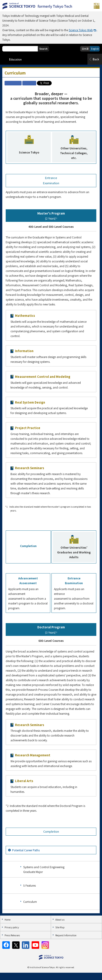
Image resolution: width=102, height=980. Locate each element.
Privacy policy (12, 927)
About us (60, 920)
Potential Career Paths (26, 850)
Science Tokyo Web (81, 30)
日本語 (85, 49)
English (95, 49)
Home (8, 920)
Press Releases (12, 935)
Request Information (66, 935)
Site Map (60, 927)
